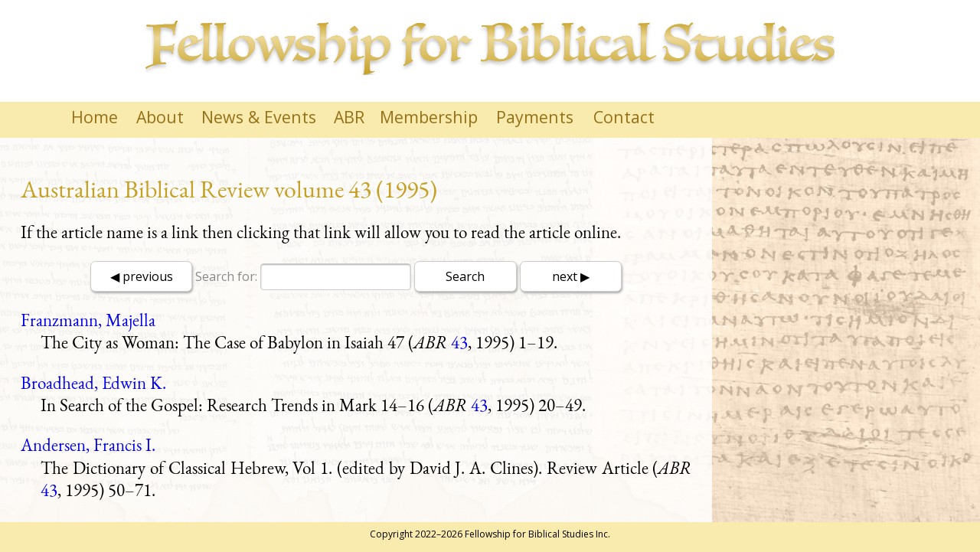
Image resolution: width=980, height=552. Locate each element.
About (160, 117)
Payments (535, 117)
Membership (429, 117)
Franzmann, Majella (88, 320)
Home (95, 117)
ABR (349, 117)
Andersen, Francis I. (88, 445)
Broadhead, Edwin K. (93, 383)
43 (459, 342)
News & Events (259, 117)
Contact (624, 117)
